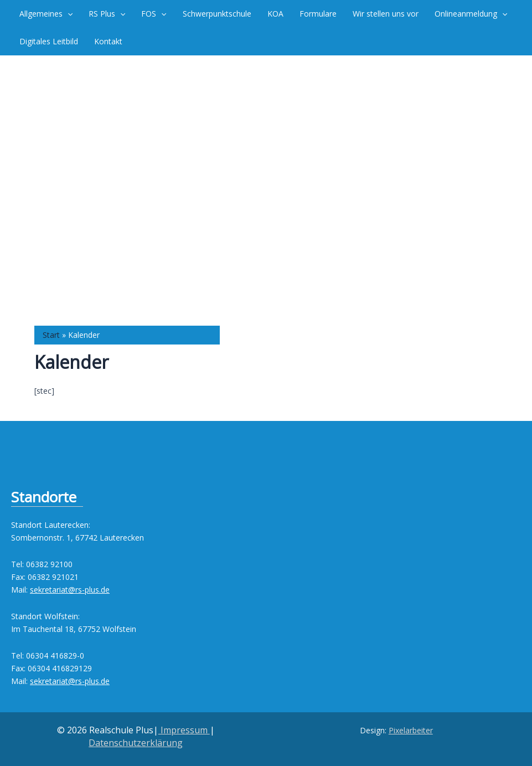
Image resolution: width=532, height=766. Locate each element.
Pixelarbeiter (411, 730)
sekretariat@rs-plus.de (70, 590)
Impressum (184, 730)
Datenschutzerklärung (136, 743)
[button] (67, 14)
